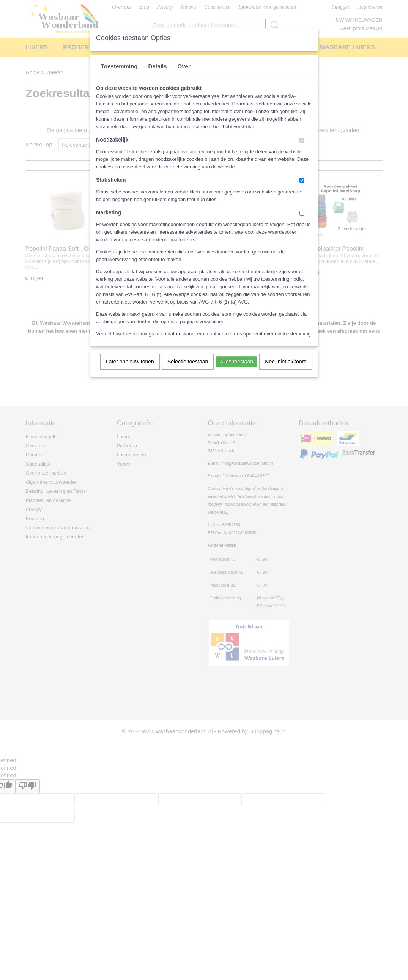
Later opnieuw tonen (130, 362)
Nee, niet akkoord (286, 362)
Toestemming (119, 66)
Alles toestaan (236, 362)
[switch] (302, 140)
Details (157, 66)
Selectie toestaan (188, 362)
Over (184, 66)
